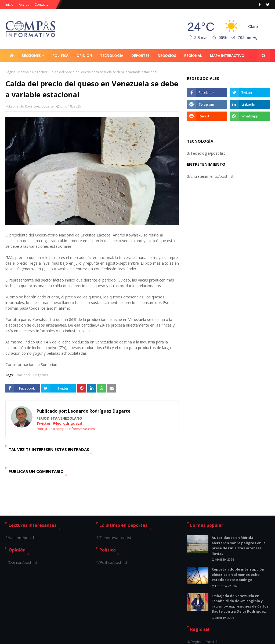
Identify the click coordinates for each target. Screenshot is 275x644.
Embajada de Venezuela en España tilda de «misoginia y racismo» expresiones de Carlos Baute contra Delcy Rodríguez (240, 604)
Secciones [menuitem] (31, 55)
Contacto (42, 4)
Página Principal (17, 72)
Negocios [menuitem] (167, 55)
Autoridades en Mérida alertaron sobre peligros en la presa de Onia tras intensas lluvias (239, 545)
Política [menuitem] (60, 55)
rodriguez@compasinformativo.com (66, 429)
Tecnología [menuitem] (112, 55)
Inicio (9, 4)
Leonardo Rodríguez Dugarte (31, 106)
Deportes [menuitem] (140, 55)
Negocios (39, 72)
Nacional (23, 375)
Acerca (24, 4)
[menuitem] (12, 55)
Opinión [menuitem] (84, 55)
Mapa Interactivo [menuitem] (227, 55)
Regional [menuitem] (193, 55)
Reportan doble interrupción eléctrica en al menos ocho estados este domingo (238, 574)
